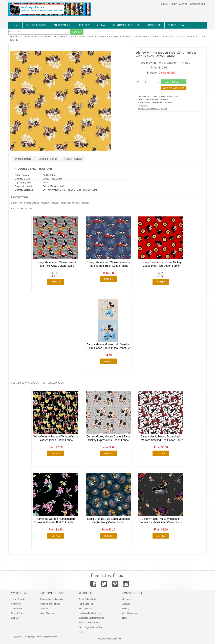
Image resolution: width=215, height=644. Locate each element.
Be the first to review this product (152, 108)
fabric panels (61, 25)
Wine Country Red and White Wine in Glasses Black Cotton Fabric (56, 438)
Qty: (138, 82)
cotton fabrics (36, 25)
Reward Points (17, 613)
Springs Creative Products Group (165, 97)
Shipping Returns (48, 159)
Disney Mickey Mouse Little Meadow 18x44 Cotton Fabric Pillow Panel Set (108, 346)
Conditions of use (130, 613)
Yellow (64, 203)
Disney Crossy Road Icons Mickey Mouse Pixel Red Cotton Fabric (161, 264)
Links (81, 632)
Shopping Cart (177, 25)
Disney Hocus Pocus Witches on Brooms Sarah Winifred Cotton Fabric (161, 521)
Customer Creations (126, 25)
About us (126, 604)
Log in (174, 4)
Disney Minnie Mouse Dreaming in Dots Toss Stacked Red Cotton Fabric (161, 438)
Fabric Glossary (85, 609)
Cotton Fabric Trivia (87, 599)
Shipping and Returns (50, 604)
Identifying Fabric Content (90, 613)
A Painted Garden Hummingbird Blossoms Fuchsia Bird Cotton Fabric (56, 521)
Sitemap (44, 609)
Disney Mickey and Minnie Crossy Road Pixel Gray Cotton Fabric (56, 264)
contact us (154, 25)
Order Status (17, 609)
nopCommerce (115, 639)
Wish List (15, 618)
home (15, 25)
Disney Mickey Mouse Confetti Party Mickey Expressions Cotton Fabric (108, 438)
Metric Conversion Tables (90, 623)
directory (83, 25)
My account (16, 604)
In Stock (152, 73)
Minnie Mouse (79, 203)
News (125, 618)
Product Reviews (73, 159)
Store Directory (47, 613)
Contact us (127, 599)
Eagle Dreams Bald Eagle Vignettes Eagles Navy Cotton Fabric (108, 521)
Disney (14, 203)
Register (164, 4)
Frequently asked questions (53, 599)
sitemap (101, 25)
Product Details (23, 159)
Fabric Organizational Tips (90, 627)
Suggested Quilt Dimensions (91, 618)
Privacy (126, 609)
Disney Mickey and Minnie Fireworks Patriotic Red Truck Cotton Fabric (108, 264)
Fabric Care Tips (86, 604)
